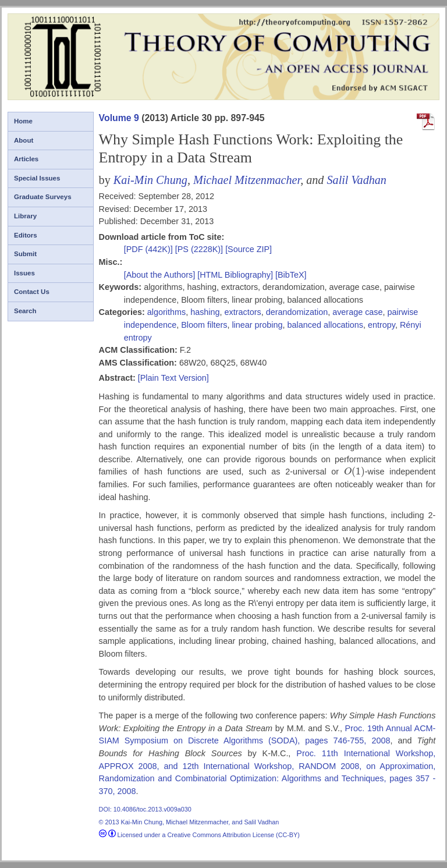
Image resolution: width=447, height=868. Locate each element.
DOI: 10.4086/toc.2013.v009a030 (145, 809)
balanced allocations (325, 325)
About (24, 140)
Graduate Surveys (43, 197)
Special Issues (37, 178)
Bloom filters (204, 325)
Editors (26, 235)
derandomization (297, 312)
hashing (205, 312)
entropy (382, 325)
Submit (25, 254)
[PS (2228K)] (200, 249)
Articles (26, 159)
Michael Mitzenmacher (247, 180)
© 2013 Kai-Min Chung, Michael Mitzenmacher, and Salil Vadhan (189, 822)
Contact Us (32, 292)
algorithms (166, 312)
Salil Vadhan (356, 180)
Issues (24, 273)
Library (25, 216)
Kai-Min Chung (150, 180)
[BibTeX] (291, 275)
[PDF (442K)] (150, 249)
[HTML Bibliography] (235, 275)
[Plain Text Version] (173, 378)
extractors (243, 312)
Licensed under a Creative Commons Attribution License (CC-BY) (199, 835)
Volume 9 (119, 118)
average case (357, 312)
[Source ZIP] (249, 249)
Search (25, 311)
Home (23, 121)
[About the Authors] (161, 275)
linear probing (257, 325)
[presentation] (354, 472)
